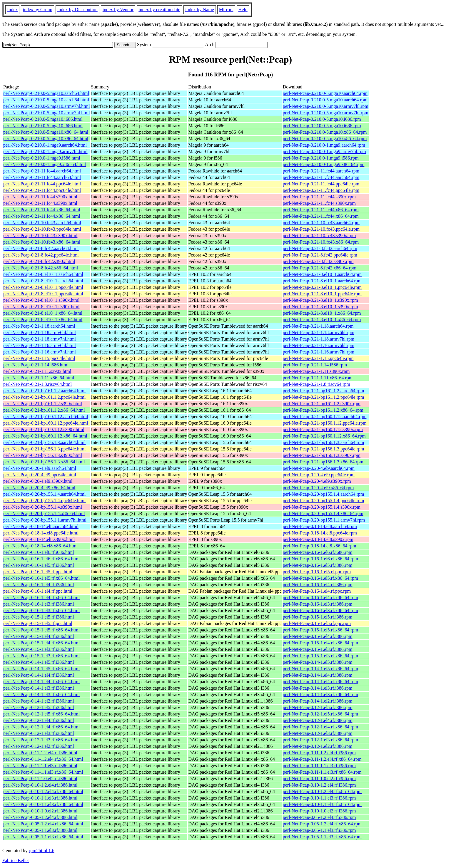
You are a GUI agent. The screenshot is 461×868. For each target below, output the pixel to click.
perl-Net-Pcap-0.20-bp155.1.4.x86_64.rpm (323, 513)
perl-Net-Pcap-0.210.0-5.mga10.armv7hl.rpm (326, 106)
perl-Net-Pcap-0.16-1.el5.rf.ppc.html (38, 572)
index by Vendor (118, 10)
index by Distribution (77, 10)
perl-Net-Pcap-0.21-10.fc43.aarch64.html (42, 223)
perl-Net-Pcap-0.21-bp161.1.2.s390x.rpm (322, 404)
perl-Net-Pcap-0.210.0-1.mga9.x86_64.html (45, 164)
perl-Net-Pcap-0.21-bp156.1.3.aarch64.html (44, 442)
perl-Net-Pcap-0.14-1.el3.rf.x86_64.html (41, 694)
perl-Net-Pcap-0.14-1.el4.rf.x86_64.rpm (320, 682)
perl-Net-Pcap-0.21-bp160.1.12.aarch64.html (46, 417)
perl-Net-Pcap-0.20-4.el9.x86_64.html (39, 488)
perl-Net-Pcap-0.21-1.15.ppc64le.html (39, 358)
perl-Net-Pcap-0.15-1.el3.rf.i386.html (39, 649)
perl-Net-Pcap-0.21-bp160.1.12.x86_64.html (45, 436)
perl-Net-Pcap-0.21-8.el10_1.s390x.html (41, 300)
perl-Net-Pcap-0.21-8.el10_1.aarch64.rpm (322, 274)
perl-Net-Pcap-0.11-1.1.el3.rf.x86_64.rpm (322, 772)
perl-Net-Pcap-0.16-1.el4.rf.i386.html (39, 585)
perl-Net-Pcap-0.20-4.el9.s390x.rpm (317, 481)
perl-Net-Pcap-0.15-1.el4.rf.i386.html (39, 636)
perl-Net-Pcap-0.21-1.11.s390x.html (37, 371)
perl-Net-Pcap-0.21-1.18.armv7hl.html (40, 339)
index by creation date (159, 10)
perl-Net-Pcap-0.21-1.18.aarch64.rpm (318, 326)
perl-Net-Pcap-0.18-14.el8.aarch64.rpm (320, 526)
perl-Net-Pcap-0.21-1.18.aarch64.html (39, 326)
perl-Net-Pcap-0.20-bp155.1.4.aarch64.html (44, 494)
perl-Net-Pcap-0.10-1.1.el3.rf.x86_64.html (43, 804)
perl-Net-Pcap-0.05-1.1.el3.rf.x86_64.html (43, 837)
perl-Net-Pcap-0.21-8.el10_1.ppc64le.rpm (322, 287)
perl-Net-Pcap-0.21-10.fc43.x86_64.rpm (321, 242)
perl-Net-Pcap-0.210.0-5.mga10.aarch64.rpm (325, 93)
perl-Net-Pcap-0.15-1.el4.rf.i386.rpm (318, 636)
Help (243, 10)
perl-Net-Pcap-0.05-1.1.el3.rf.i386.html (40, 830)
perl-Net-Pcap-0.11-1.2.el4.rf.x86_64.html (43, 759)
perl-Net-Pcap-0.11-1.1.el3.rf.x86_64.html (43, 772)
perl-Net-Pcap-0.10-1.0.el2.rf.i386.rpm (319, 811)
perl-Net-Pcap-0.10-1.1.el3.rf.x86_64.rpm (322, 804)
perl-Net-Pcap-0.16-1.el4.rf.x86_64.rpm (320, 598)
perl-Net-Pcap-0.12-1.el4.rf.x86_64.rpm (320, 727)
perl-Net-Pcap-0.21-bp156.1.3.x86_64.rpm (323, 462)
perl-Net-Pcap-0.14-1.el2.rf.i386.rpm (318, 701)
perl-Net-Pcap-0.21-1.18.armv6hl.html (40, 332)
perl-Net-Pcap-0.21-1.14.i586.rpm (315, 365)
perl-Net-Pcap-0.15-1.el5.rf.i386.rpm (318, 617)
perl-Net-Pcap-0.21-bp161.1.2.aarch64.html (44, 391)
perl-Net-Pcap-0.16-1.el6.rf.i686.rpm (318, 552)
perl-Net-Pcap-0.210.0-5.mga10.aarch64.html (46, 93)
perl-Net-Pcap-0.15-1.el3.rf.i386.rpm (318, 649)
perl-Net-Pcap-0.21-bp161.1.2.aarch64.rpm (324, 391)
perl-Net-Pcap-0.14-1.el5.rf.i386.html (39, 662)
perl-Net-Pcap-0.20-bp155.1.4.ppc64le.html (44, 501)
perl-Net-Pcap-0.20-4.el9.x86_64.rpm (318, 488)
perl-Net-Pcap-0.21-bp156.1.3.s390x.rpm (322, 455)
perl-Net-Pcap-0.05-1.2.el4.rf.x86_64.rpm (322, 824)
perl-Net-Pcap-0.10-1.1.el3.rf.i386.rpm (319, 798)
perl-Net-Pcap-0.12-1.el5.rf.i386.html (39, 707)
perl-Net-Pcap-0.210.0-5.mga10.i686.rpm (322, 119)
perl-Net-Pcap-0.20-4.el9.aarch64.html (40, 468)
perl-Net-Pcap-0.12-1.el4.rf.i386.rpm (318, 720)
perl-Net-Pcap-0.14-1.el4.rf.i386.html (39, 675)
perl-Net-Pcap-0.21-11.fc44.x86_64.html (42, 210)
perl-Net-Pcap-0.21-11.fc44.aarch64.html (42, 171)
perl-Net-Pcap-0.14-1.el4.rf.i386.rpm (318, 675)
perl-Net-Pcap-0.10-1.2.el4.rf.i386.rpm (319, 785)
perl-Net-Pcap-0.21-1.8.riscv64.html (37, 384)
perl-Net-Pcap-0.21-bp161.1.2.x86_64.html (44, 410)
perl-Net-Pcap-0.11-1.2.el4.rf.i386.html (40, 753)
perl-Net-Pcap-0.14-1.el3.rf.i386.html (39, 688)
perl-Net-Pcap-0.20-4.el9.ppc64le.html (40, 475)
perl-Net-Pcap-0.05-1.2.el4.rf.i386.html (40, 817)
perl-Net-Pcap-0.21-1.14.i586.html (36, 365)
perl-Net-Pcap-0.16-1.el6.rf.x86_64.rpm (320, 559)
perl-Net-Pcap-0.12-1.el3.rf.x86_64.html (41, 740)
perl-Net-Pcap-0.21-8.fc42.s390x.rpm (318, 261)
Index (12, 10)
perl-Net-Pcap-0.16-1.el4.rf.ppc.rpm (317, 591)
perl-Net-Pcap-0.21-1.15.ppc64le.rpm (318, 358)
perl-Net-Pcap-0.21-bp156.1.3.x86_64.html (44, 462)
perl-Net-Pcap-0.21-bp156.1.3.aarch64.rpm (324, 442)
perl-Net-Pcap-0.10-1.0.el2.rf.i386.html (40, 811)
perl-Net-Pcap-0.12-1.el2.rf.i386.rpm (318, 746)
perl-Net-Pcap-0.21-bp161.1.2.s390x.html (43, 404)
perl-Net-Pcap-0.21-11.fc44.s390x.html (40, 197)
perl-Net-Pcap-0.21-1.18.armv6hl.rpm (319, 332)
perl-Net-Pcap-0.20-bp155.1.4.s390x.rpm (322, 507)
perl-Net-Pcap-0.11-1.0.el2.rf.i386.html (40, 779)
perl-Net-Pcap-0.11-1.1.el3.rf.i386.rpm (319, 766)
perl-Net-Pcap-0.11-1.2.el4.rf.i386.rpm (319, 753)
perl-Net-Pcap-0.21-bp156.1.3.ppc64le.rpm (324, 449)
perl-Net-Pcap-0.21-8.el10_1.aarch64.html (43, 274)
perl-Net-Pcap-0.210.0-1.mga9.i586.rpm (321, 158)
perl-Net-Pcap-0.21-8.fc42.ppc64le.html (41, 255)
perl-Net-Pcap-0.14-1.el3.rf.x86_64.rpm (320, 694)
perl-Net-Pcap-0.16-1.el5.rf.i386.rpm (318, 565)
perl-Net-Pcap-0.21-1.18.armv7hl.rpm (319, 339)
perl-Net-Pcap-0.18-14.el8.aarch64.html (41, 526)
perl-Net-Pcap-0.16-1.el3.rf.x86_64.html (41, 610)
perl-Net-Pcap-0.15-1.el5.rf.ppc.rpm (317, 623)
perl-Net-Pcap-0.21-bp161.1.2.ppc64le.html (44, 397)
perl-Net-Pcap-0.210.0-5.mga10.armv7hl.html (47, 106)
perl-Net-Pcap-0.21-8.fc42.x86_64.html (41, 268)
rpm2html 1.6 (42, 851)
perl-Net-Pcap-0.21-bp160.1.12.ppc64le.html (46, 423)
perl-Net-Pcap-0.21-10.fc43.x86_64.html (42, 242)
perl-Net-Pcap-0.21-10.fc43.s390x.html (40, 236)
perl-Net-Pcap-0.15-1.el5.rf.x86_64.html (41, 630)
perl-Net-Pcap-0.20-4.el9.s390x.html (38, 481)
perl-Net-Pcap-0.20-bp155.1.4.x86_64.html (44, 513)
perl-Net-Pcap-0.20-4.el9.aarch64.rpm (319, 468)
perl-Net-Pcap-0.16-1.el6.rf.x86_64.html (41, 559)
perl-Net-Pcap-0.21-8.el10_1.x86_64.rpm (322, 313)
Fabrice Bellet (16, 861)
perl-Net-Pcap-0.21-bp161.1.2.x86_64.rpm (323, 410)
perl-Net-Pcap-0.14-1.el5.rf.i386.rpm (318, 662)
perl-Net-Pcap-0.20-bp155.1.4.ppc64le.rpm (324, 501)
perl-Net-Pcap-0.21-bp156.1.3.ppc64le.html (44, 449)
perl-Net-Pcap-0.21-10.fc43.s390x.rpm (319, 236)
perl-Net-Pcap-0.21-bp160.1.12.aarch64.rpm (325, 417)
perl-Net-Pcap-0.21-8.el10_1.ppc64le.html (43, 287)
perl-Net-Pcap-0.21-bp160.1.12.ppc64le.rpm (325, 423)
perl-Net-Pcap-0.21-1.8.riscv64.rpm (316, 384)
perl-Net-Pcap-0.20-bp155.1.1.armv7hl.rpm (324, 520)
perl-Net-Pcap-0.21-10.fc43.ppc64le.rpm (321, 229)
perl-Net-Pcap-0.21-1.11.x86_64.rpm (318, 378)
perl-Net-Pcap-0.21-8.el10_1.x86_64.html (43, 313)
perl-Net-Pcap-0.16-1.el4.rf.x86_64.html (41, 598)
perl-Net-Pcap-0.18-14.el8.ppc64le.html (41, 533)
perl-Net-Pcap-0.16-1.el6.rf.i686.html (39, 552)
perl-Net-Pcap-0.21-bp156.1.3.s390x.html (43, 455)
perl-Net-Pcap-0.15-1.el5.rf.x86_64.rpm (320, 630)
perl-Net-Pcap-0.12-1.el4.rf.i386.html (39, 720)
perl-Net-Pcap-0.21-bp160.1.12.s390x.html (44, 429)
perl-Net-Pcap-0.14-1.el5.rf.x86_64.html (41, 669)
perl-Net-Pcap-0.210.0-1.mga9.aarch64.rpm (324, 145)
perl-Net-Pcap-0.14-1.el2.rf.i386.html (39, 701)
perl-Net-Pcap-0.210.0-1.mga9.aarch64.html (45, 145)
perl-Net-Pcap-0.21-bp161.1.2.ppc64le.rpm (324, 397)
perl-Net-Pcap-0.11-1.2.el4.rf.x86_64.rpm (322, 759)
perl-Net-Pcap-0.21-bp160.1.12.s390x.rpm (323, 429)
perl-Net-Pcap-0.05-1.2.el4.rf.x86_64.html (43, 824)
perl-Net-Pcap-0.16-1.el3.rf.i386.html (39, 604)
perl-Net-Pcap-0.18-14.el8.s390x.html (39, 539)
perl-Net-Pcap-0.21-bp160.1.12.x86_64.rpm (324, 436)
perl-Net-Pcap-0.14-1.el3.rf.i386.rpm (318, 688)
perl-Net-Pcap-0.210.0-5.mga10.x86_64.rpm (325, 132)
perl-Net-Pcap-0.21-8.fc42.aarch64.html (41, 248)
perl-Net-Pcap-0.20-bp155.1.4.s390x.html (43, 507)
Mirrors (226, 10)
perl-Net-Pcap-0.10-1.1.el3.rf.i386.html (40, 798)
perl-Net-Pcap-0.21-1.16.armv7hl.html (40, 352)
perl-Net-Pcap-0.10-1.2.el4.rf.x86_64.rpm (322, 791)
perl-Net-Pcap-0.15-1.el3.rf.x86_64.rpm (320, 656)
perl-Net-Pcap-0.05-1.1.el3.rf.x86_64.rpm (322, 837)
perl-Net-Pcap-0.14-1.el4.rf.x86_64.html (41, 682)
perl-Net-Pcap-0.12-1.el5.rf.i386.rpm (318, 707)
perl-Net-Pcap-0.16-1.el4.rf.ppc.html (38, 591)
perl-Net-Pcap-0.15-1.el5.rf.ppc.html (38, 623)
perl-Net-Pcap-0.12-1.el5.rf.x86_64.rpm (320, 714)
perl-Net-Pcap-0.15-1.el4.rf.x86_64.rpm (320, 643)
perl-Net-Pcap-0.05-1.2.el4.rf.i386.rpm (319, 817)
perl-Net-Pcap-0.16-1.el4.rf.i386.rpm (318, 585)
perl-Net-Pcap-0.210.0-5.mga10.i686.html (43, 119)
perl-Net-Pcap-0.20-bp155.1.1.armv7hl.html (45, 520)
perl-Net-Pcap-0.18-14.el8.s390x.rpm (318, 539)
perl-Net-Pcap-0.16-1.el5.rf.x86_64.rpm (320, 578)
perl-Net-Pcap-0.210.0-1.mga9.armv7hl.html (45, 151)
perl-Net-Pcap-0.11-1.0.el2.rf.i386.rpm (319, 779)
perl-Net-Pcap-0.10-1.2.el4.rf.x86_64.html (43, 791)
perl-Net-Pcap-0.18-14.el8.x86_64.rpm (320, 546)
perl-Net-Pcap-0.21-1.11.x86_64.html (39, 378)
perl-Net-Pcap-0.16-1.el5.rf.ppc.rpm (317, 572)
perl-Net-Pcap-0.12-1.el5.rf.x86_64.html (41, 714)
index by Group (37, 10)
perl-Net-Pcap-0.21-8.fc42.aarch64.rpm (320, 248)
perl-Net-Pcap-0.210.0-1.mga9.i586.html (42, 158)
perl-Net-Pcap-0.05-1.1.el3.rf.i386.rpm (319, 830)
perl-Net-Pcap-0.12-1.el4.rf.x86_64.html (41, 727)
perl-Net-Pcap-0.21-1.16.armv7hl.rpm (319, 352)
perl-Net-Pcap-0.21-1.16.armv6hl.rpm (319, 345)
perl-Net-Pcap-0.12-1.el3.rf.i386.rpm (318, 733)
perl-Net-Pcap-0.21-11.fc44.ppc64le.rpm (321, 184)
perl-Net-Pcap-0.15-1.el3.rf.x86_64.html (41, 656)
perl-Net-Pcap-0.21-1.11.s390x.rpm (316, 371)
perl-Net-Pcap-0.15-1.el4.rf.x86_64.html (41, 643)
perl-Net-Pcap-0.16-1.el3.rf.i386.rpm (318, 604)
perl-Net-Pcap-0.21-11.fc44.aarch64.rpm (321, 171)
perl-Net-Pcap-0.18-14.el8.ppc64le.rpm (320, 533)
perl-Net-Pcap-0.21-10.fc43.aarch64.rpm (321, 223)
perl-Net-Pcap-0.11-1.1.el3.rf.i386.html (40, 766)
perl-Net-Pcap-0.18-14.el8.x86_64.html (40, 546)
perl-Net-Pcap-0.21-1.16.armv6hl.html (40, 345)
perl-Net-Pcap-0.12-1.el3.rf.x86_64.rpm (320, 740)
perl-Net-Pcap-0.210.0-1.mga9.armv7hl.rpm (324, 151)
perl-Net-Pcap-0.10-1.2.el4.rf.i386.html (40, 785)
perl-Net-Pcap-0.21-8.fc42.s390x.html (39, 261)
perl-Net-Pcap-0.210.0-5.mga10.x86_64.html (46, 132)
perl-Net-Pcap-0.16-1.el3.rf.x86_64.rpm (320, 610)
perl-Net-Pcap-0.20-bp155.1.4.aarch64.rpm (324, 494)
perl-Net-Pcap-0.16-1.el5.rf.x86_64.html (41, 578)
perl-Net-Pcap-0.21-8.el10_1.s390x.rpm (320, 300)
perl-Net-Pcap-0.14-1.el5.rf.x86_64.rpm (320, 669)
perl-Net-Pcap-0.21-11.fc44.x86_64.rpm (321, 210)
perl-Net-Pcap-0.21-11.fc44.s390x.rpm (319, 197)
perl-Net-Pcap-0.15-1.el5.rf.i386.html (39, 617)
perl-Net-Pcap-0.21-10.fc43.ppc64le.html (42, 229)
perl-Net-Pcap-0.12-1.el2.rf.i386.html (39, 746)
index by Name (200, 10)
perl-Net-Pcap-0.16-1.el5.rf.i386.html (39, 565)
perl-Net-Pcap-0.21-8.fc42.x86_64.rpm (320, 268)
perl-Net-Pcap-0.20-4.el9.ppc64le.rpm (319, 475)
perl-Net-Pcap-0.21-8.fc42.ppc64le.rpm (320, 255)
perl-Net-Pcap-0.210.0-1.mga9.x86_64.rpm (324, 164)
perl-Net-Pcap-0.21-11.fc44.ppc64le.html (42, 184)
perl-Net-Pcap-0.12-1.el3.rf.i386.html (39, 733)
